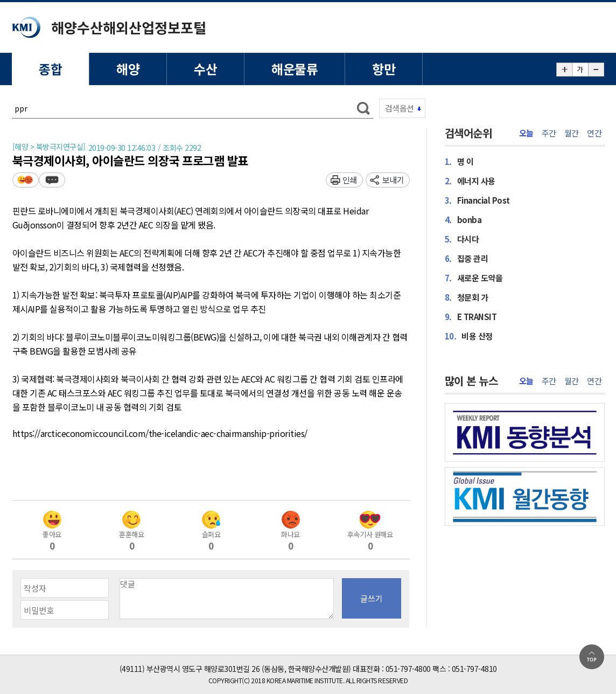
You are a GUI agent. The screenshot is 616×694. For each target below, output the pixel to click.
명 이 (459, 161)
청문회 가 (467, 297)
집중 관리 (467, 258)
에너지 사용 (470, 181)
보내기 (393, 180)
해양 (128, 69)
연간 (594, 133)
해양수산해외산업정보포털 (129, 27)
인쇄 (350, 180)
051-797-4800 (408, 669)
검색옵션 (400, 108)
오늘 (526, 133)
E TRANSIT (471, 317)
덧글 (52, 180)
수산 (205, 69)
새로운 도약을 (474, 278)
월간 (572, 133)
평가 (26, 180)
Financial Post (477, 200)
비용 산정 (469, 336)
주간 (549, 133)
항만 (384, 69)
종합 (50, 69)
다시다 (462, 239)
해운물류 (295, 69)
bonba (463, 220)
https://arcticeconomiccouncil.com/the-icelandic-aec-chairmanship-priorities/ (160, 434)
